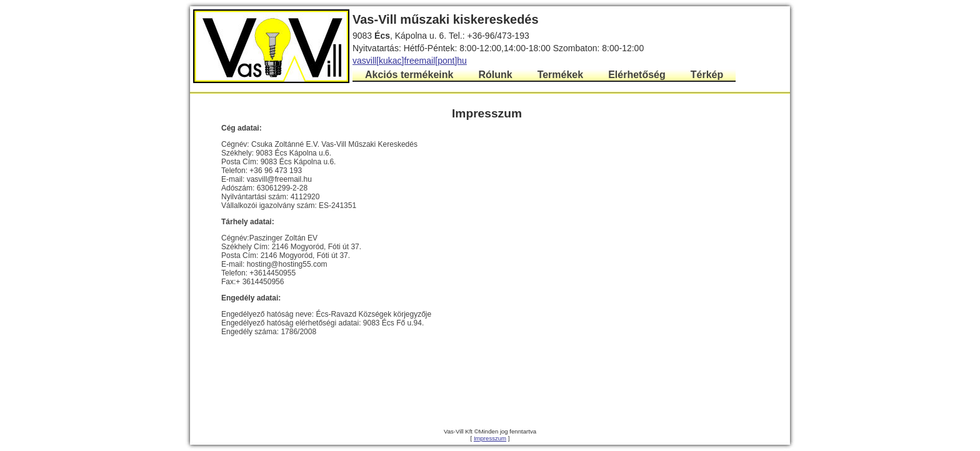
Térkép (707, 75)
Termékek (561, 75)
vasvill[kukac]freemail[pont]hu (410, 61)
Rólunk (495, 75)
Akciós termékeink (409, 75)
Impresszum (490, 438)
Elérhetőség (637, 75)
